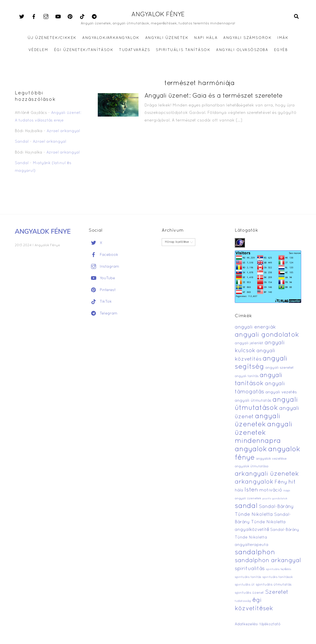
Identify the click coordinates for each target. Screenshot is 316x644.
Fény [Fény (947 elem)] (281, 482)
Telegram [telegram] (103, 313)
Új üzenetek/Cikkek (52, 38)
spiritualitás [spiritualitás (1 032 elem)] (250, 569)
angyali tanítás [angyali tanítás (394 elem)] (247, 376)
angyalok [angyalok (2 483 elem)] (251, 450)
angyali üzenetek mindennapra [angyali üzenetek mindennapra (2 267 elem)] (264, 433)
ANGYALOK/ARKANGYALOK (111, 38)
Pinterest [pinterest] (102, 290)
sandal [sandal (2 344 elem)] (246, 506)
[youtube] (58, 17)
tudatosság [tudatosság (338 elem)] (243, 601)
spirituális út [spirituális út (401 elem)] (245, 585)
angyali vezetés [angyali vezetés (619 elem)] (281, 392)
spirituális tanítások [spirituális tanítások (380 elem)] (278, 577)
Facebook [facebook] (103, 255)
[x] (22, 17)
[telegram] (94, 17)
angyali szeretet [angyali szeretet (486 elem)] (280, 368)
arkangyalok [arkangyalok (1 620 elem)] (254, 482)
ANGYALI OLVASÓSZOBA (242, 50)
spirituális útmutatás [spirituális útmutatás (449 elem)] (274, 585)
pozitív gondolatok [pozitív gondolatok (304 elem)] (275, 499)
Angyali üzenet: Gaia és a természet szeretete (214, 96)
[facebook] (34, 17)
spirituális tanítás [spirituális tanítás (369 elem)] (248, 577)
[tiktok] (82, 17)
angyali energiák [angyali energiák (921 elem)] (255, 327)
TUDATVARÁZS (135, 50)
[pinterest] (70, 17)
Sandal (22, 142)
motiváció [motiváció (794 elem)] (271, 490)
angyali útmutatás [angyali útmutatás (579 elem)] (253, 401)
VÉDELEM (38, 50)
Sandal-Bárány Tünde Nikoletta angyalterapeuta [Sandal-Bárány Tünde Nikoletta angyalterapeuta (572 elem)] (267, 537)
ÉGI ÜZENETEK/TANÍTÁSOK (84, 50)
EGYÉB (281, 50)
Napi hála (206, 38)
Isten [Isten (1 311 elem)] (251, 490)
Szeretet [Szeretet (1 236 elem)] (277, 592)
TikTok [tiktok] (100, 302)
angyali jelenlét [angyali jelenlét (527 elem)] (249, 343)
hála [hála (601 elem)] (239, 490)
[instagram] (46, 17)
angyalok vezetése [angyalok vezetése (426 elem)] (271, 459)
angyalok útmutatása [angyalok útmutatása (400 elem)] (252, 467)
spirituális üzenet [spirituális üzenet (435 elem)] (249, 593)
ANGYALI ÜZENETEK (167, 38)
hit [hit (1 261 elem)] (292, 482)
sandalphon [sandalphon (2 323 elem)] (255, 553)
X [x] (96, 243)
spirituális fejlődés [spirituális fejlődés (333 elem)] (279, 569)
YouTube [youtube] (102, 278)
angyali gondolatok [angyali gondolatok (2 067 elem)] (267, 335)
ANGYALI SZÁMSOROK (247, 38)
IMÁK (283, 38)
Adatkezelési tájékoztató (258, 624)
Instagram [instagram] (104, 267)
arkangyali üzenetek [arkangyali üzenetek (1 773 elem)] (267, 474)
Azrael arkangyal (63, 131)
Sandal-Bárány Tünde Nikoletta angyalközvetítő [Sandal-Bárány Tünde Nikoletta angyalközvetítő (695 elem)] (263, 522)
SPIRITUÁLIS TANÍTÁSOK (183, 50)
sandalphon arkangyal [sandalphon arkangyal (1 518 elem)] (268, 561)
